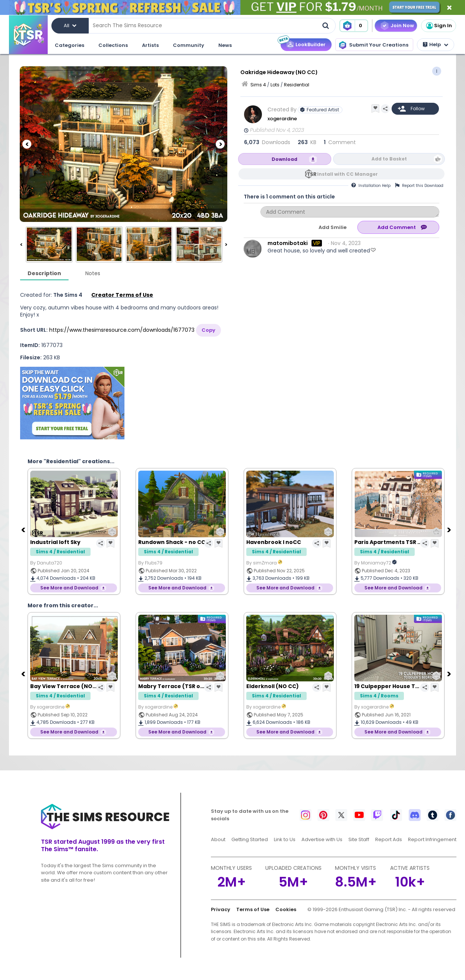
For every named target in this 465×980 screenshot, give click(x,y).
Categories (69, 45)
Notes (93, 273)
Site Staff (359, 839)
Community (189, 45)
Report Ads (389, 839)
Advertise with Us (322, 839)
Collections (113, 45)
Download (284, 159)
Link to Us (285, 839)
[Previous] (27, 144)
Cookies (286, 909)
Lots (275, 85)
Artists (150, 45)
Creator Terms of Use (122, 295)
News (225, 45)
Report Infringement (432, 839)
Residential (297, 85)
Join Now (402, 26)
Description (44, 273)
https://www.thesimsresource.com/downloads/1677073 (122, 330)
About (218, 839)
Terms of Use (253, 909)
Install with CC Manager (347, 174)
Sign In (439, 26)
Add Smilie (333, 227)
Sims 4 (258, 85)
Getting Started (250, 839)
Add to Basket (389, 159)
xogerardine (282, 119)
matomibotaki (288, 243)
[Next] (220, 144)
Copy (208, 330)
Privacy (221, 909)
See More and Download (69, 588)
